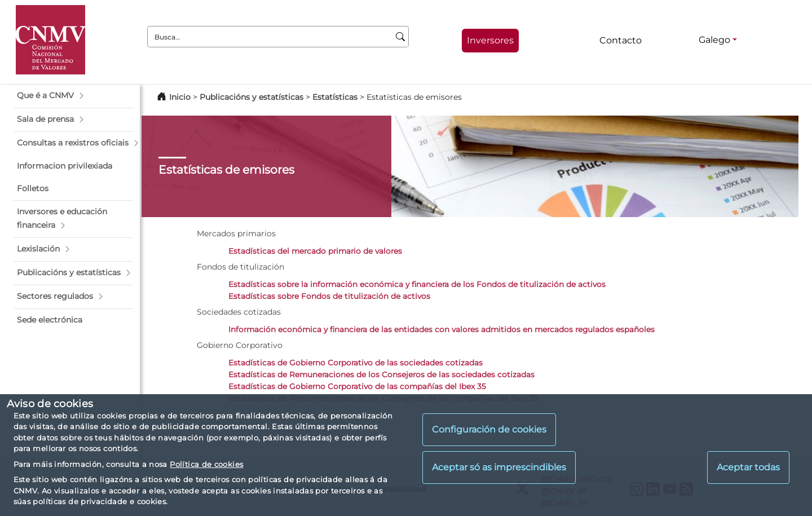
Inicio (180, 97)
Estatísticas (335, 97)
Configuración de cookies (489, 429)
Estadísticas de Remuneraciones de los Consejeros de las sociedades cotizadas (381, 374)
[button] (73, 96)
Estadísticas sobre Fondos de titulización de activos (329, 296)
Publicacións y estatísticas (251, 97)
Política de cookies (206, 464)
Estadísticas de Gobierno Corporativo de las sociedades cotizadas (356, 363)
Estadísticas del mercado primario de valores (315, 251)
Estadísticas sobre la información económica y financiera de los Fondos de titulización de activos (417, 284)
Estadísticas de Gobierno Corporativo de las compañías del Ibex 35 (357, 386)
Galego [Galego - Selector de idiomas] (714, 40)
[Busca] (401, 37)
